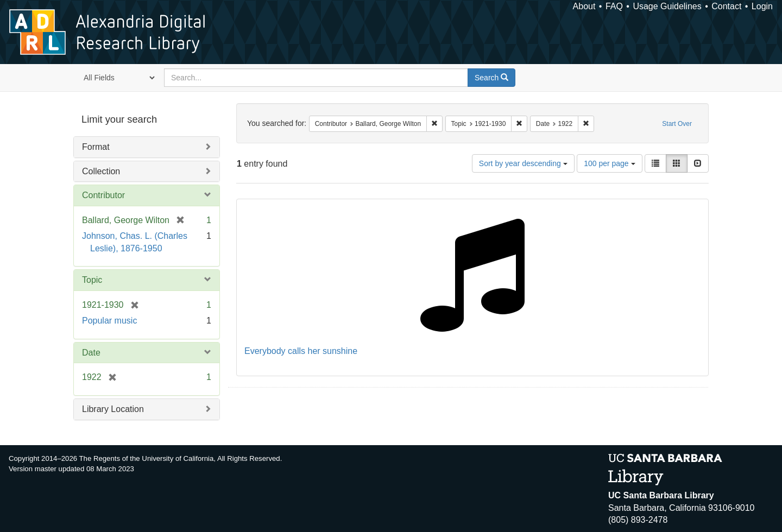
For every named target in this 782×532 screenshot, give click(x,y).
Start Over (677, 124)
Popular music (109, 321)
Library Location (113, 409)
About (584, 6)
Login (762, 6)
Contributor (103, 195)
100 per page (609, 163)
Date (91, 353)
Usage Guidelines (667, 6)
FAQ (614, 6)
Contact (726, 6)
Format (96, 147)
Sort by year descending (523, 163)
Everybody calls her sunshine (301, 351)
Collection (101, 171)
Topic (92, 280)
